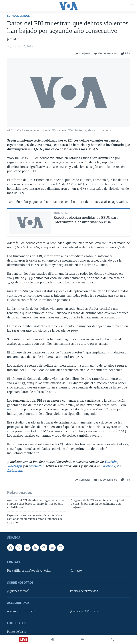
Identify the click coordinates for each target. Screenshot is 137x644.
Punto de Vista (17, 632)
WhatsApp (14, 466)
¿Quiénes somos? (18, 591)
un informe (16, 409)
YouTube (111, 462)
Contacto (76, 571)
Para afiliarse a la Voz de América (29, 571)
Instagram (14, 471)
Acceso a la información (23, 612)
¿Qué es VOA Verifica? (84, 612)
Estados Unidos (18, 16)
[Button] (83, 54)
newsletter (36, 466)
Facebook (108, 466)
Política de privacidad (84, 591)
